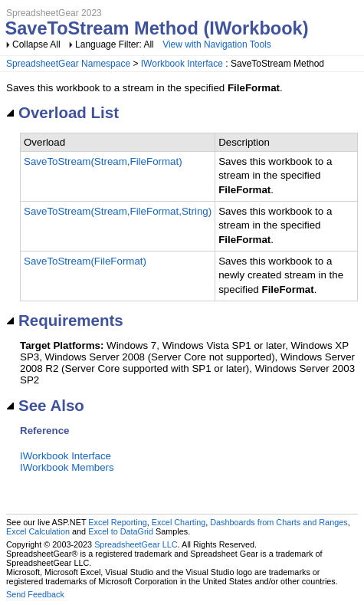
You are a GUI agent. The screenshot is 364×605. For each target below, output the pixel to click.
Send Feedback (35, 594)
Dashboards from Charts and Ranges (279, 522)
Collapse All (36, 44)
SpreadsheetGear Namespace (68, 64)
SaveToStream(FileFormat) (85, 261)
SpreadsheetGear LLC (136, 544)
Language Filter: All (116, 44)
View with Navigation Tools (217, 44)
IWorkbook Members (67, 467)
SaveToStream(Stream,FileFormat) (103, 161)
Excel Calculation (38, 531)
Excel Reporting (117, 522)
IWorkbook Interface (182, 64)
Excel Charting (179, 522)
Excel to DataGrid (121, 531)
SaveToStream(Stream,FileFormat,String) (118, 211)
